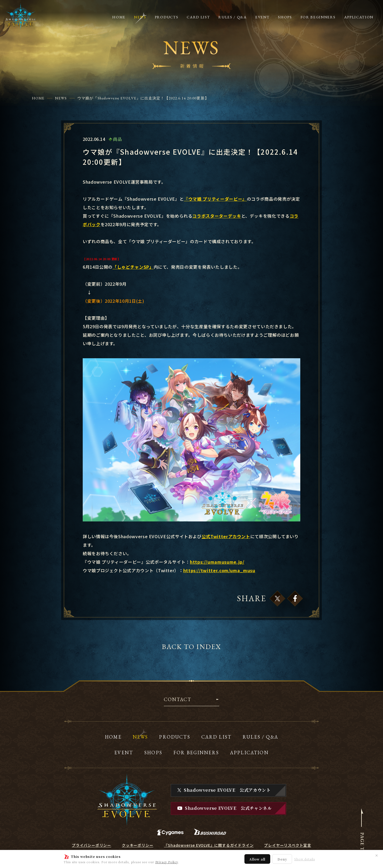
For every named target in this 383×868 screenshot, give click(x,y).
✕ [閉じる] (377, 855)
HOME (38, 98)
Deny (282, 859)
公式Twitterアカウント (226, 536)
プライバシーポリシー (91, 845)
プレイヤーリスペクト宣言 (288, 845)
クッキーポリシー (138, 845)
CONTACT (178, 700)
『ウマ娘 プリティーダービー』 (215, 199)
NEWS (61, 98)
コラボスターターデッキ (217, 216)
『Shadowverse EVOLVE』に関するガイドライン (209, 845)
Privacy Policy (167, 862)
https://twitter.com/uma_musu (219, 570)
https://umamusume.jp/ (217, 562)
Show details (305, 859)
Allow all (257, 859)
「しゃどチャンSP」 (133, 267)
